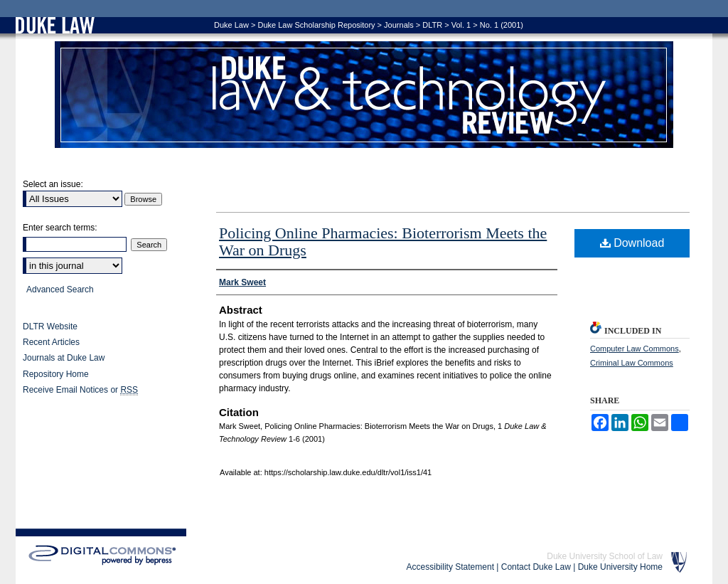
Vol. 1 (461, 25)
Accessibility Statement (450, 567)
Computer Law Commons (635, 349)
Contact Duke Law (536, 567)
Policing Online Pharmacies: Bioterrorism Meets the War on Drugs (383, 241)
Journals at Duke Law (64, 358)
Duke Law (231, 25)
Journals (399, 25)
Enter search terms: (60, 228)
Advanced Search (60, 290)
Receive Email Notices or (80, 390)
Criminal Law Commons (632, 363)
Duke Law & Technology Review (364, 95)
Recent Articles (51, 342)
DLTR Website (50, 326)
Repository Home (56, 374)
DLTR (432, 25)
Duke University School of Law (605, 556)
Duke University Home (620, 567)
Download (632, 243)
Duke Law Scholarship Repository (316, 25)
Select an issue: (53, 184)
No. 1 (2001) (502, 25)
